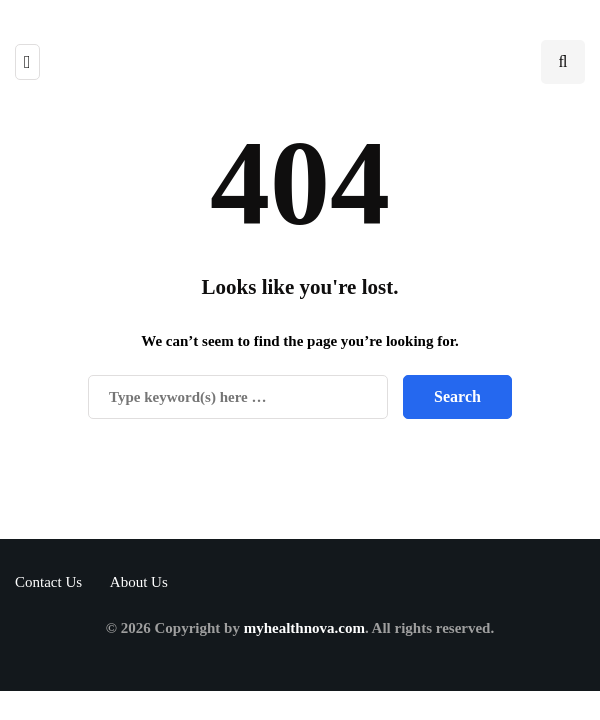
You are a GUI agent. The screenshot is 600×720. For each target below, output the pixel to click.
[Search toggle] (563, 62)
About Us (139, 582)
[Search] (238, 397)
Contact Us (48, 582)
